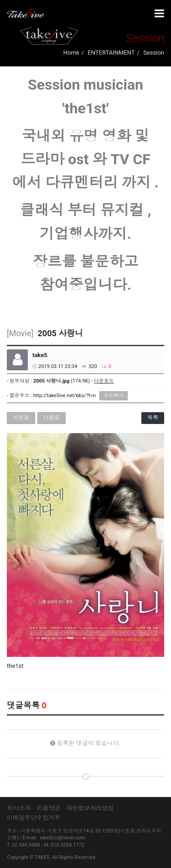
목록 (153, 418)
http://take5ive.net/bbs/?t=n (65, 396)
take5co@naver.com (62, 838)
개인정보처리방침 (90, 808)
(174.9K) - (74, 381)
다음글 (52, 418)
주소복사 (114, 396)
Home (71, 53)
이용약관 (48, 808)
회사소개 (19, 808)
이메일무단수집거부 (34, 818)
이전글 (21, 418)
